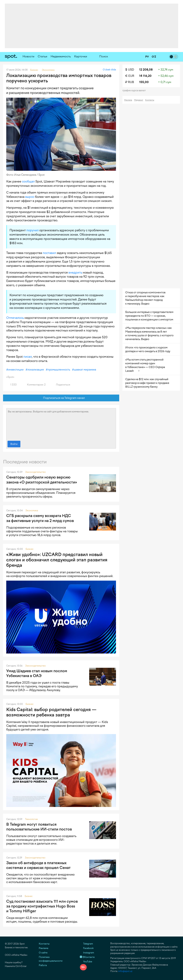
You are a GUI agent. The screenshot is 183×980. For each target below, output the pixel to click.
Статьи (42, 56)
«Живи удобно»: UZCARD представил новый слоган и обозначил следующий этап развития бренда (57, 560)
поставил (49, 253)
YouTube (86, 962)
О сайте (43, 953)
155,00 (144, 82)
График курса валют (135, 90)
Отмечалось (15, 318)
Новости (28, 56)
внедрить (75, 272)
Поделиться (61, 385)
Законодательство (35, 472)
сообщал (28, 181)
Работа (43, 965)
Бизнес (29, 549)
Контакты (150, 100)
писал (28, 357)
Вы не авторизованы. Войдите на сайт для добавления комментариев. (61, 424)
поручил (33, 230)
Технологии (31, 819)
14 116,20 (145, 76)
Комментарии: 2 (34, 385)
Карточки (81, 56)
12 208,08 (146, 70)
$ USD (130, 70)
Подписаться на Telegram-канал (61, 398)
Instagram (87, 953)
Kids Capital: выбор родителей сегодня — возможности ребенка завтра (51, 712)
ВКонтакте (87, 957)
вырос (30, 197)
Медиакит (139, 100)
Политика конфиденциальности (51, 959)
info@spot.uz (125, 971)
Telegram (86, 944)
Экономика (32, 510)
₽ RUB (130, 82)
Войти (14, 444)
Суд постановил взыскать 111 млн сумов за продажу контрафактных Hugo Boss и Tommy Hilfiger (42, 906)
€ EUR (130, 76)
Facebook (87, 948)
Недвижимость (61, 56)
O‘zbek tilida (109, 70)
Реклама (128, 100)
